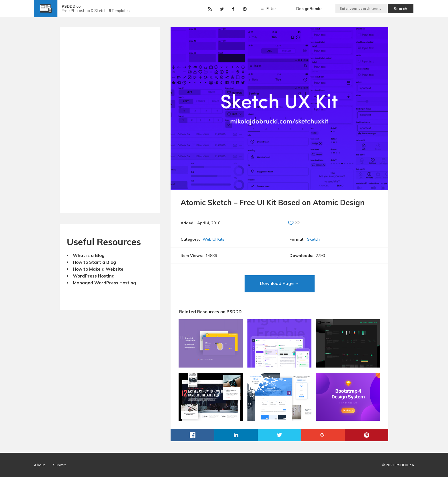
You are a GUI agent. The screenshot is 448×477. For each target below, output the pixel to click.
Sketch (313, 239)
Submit (59, 465)
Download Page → (280, 283)
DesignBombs (310, 9)
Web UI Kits (213, 239)
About (40, 465)
